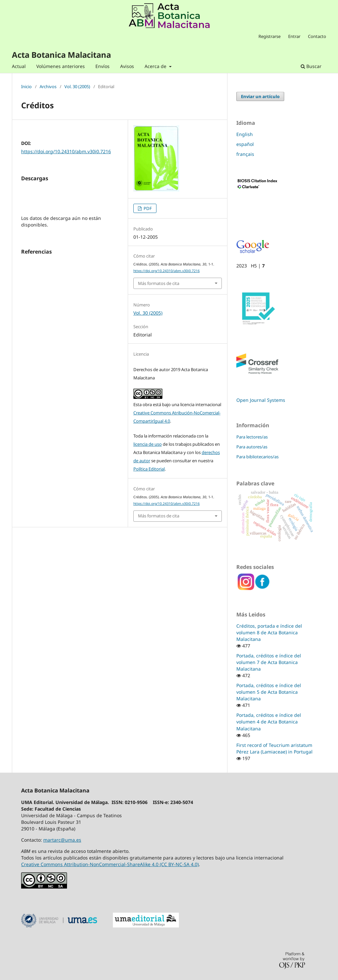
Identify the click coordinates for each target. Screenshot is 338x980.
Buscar (311, 66)
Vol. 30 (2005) (77, 87)
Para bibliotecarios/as (257, 457)
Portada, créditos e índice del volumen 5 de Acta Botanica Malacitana (269, 692)
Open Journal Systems (261, 400)
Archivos (48, 87)
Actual (19, 66)
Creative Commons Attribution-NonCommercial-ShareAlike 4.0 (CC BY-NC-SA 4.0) (110, 864)
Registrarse (270, 36)
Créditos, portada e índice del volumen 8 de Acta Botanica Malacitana (269, 632)
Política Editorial (149, 469)
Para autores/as (252, 447)
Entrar (294, 36)
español (245, 144)
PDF (147, 208)
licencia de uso (148, 444)
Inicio (26, 87)
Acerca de (156, 66)
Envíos (102, 66)
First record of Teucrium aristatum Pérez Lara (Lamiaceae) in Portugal (274, 748)
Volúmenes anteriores (61, 66)
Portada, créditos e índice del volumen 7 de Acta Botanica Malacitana (269, 662)
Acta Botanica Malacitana (61, 55)
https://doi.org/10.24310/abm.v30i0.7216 (66, 151)
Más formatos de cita (159, 283)
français (245, 154)
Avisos (127, 66)
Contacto (317, 36)
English (245, 134)
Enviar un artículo (260, 96)
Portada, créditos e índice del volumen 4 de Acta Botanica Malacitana (269, 722)
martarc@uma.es (62, 840)
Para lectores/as (252, 437)
